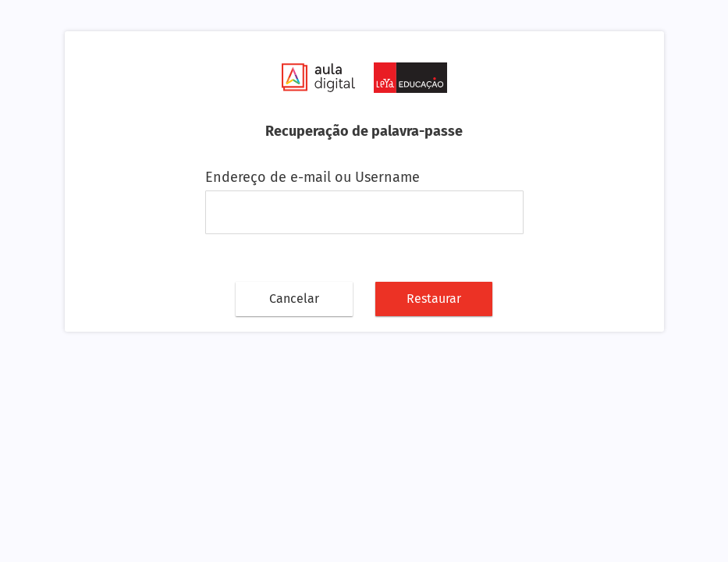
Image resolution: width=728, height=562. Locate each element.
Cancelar (294, 299)
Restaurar (434, 299)
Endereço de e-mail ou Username (313, 177)
